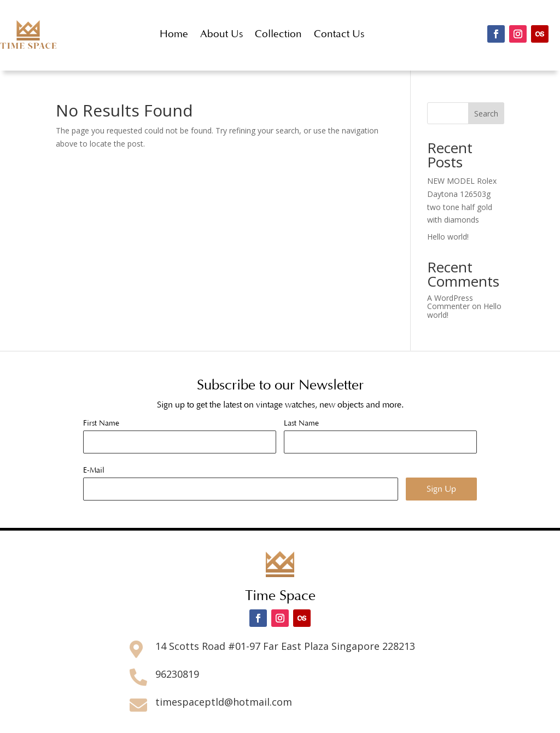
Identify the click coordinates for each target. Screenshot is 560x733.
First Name (101, 423)
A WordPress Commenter (450, 302)
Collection (278, 34)
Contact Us (339, 34)
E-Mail (94, 470)
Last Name (301, 423)
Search (486, 114)
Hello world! (448, 237)
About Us (221, 34)
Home (174, 34)
